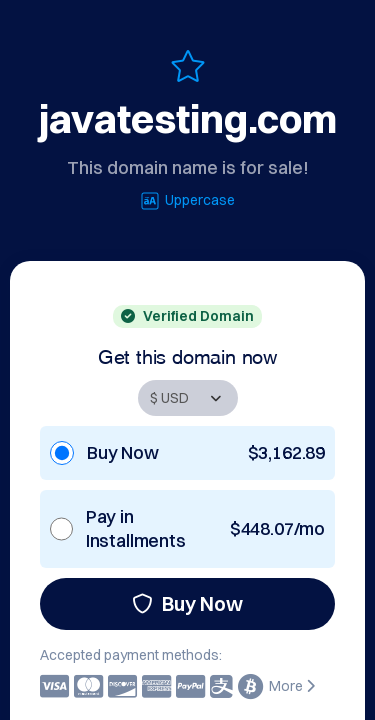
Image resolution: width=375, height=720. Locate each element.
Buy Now (187, 603)
